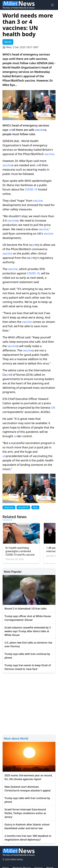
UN (53, 408)
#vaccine (9, 507)
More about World (16, 738)
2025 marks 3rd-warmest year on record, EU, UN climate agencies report (28, 777)
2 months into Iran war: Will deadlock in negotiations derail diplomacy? (28, 838)
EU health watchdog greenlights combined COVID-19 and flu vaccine (20, 551)
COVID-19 (31, 189)
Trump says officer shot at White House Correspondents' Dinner (28, 618)
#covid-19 (23, 507)
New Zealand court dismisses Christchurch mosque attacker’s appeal (28, 789)
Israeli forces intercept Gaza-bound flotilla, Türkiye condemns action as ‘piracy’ (25, 813)
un (11, 130)
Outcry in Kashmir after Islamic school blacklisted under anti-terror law (27, 826)
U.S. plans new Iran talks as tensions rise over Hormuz (28, 644)
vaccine (40, 130)
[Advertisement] (29, 703)
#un (35, 507)
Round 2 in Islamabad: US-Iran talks (26, 609)
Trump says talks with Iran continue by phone (27, 656)
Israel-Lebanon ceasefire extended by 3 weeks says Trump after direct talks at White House (28, 631)
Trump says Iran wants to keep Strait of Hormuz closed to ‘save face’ (28, 667)
